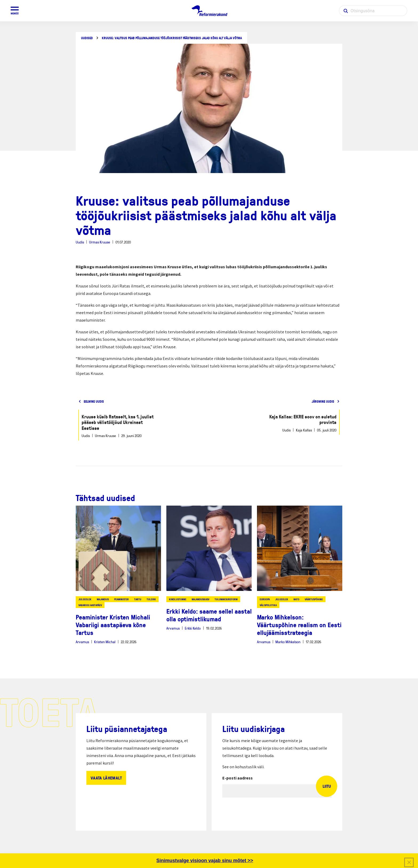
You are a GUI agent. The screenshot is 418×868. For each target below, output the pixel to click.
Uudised (87, 38)
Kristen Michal (105, 642)
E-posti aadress (238, 778)
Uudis (80, 242)
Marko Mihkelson (288, 642)
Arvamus (82, 642)
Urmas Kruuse (100, 242)
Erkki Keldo (193, 628)
